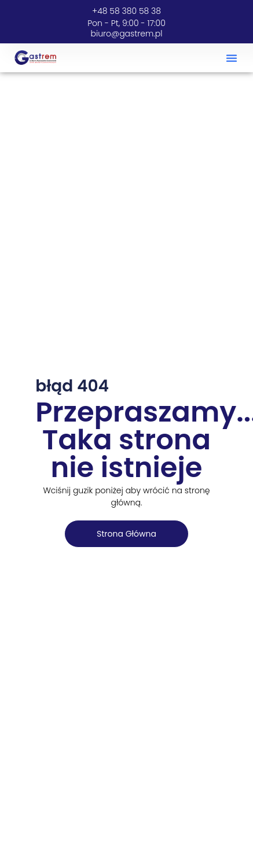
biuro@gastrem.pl (127, 34)
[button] (232, 58)
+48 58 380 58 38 (126, 11)
